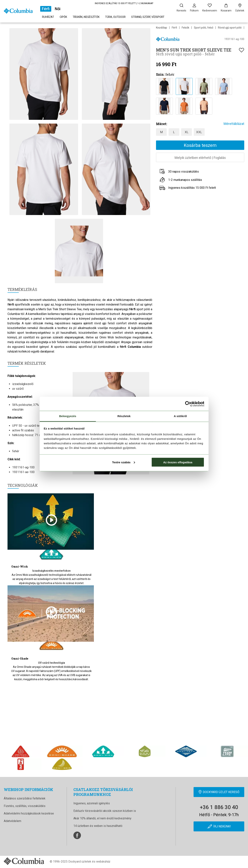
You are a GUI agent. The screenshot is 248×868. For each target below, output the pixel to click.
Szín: (160, 74)
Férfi (46, 9)
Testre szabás (124, 462)
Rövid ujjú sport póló (230, 28)
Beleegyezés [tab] (68, 416)
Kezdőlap (162, 28)
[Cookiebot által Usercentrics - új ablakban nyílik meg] (188, 404)
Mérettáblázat (234, 124)
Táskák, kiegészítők (86, 17)
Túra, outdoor (115, 17)
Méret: (162, 124)
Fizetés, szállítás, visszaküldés (25, 806)
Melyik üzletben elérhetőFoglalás (200, 158)
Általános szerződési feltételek (25, 798)
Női (58, 9)
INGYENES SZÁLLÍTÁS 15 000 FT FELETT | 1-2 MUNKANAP (124, 3)
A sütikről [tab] (180, 416)
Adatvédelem (12, 821)
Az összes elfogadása (178, 462)
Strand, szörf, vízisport (148, 17)
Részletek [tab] (124, 416)
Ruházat (48, 17)
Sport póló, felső (204, 28)
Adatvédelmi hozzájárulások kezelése (29, 813)
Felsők (185, 28)
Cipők (63, 17)
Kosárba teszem (200, 145)
